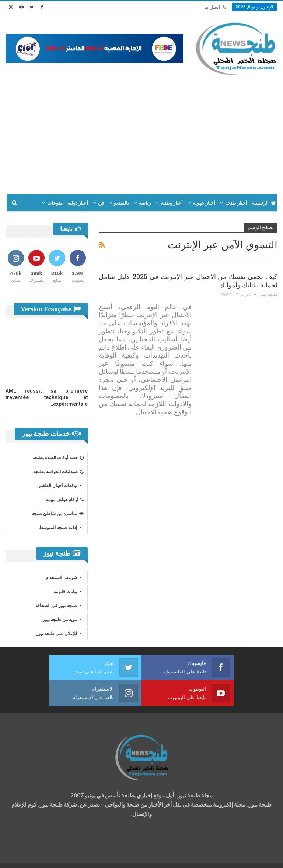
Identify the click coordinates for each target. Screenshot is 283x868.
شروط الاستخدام (61, 578)
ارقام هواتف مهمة (65, 500)
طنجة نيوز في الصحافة (56, 606)
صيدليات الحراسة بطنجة (58, 472)
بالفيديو (121, 203)
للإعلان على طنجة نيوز (57, 634)
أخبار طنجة (236, 203)
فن (101, 203)
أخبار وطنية (172, 203)
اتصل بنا (215, 7)
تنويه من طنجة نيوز (60, 620)
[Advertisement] (141, 131)
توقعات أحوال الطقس (57, 486)
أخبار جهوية (204, 203)
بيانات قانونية (65, 592)
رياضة (145, 203)
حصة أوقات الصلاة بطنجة (58, 458)
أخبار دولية (78, 203)
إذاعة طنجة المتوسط (58, 528)
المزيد (56, 203)
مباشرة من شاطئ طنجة (58, 514)
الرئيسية (263, 203)
